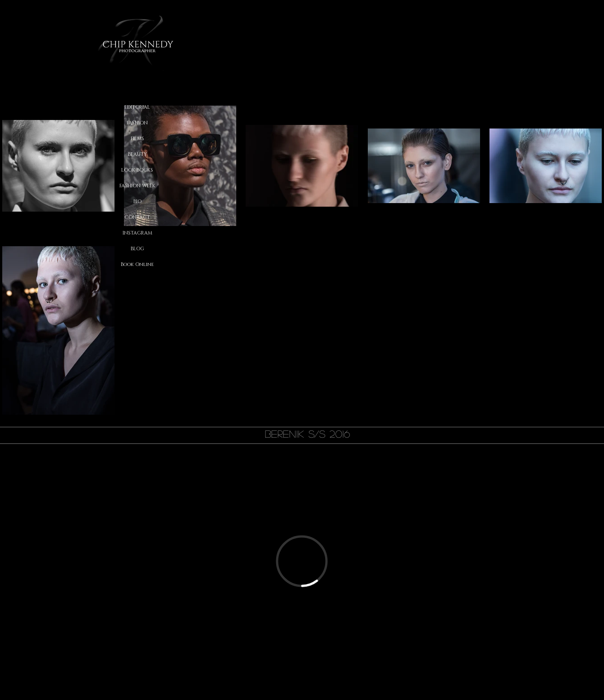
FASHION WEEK (137, 186)
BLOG (137, 249)
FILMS (137, 139)
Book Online (137, 264)
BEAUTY (137, 154)
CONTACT (137, 217)
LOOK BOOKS (137, 170)
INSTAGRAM (137, 233)
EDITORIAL (137, 107)
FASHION (137, 123)
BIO (137, 202)
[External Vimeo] (302, 561)
